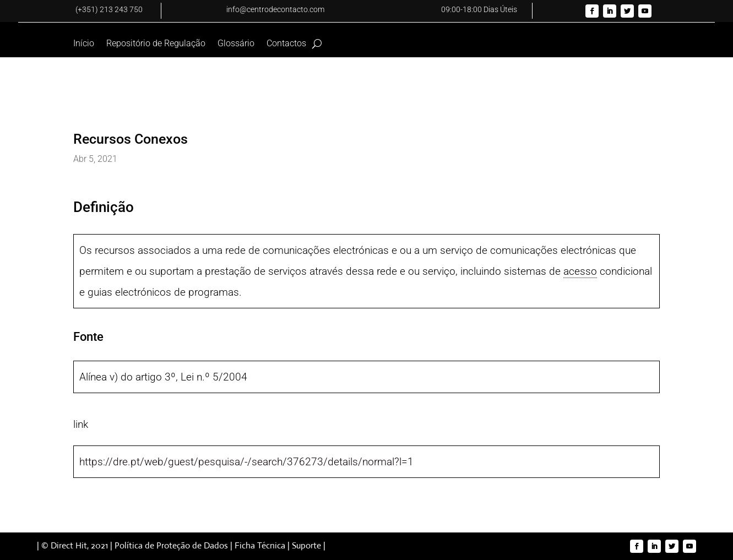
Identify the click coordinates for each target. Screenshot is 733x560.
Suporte (306, 545)
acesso (580, 271)
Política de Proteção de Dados (171, 545)
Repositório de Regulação (156, 44)
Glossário (236, 44)
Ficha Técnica (260, 545)
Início (84, 44)
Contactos (286, 44)
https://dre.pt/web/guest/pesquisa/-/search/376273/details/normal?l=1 (246, 462)
